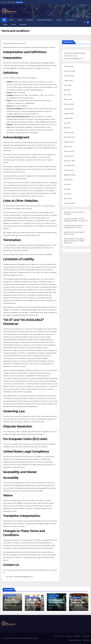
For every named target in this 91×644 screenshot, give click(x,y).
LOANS (20, 20)
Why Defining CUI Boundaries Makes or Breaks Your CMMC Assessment (74, 241)
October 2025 (69, 76)
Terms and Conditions (75, 640)
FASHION (23, 25)
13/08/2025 (76, 605)
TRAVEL (59, 20)
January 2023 (69, 156)
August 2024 (68, 118)
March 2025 (68, 99)
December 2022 (69, 161)
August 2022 (68, 180)
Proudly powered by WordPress (10, 638)
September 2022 (70, 175)
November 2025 (69, 71)
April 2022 (67, 194)
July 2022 (67, 184)
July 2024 (67, 123)
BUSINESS (30, 20)
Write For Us (86, 640)
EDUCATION (8, 595)
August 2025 (68, 80)
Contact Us (70, 636)
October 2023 (69, 142)
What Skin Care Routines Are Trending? (12, 602)
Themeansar (34, 638)
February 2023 (69, 151)
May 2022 (67, 189)
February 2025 (69, 104)
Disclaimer (77, 636)
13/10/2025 (54, 605)
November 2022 (69, 165)
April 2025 (67, 95)
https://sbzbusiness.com (49, 125)
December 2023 (69, 137)
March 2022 (68, 199)
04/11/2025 (32, 605)
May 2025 (67, 90)
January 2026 (69, 66)
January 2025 (69, 109)
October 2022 (69, 170)
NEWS (5, 25)
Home (11, 20)
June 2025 (68, 85)
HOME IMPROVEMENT (45, 20)
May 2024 (67, 128)
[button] (85, 22)
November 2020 (69, 203)
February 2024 (69, 132)
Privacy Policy (86, 636)
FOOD (14, 25)
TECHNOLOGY (71, 20)
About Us (62, 636)
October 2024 (69, 114)
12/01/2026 (10, 605)
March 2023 (68, 147)
